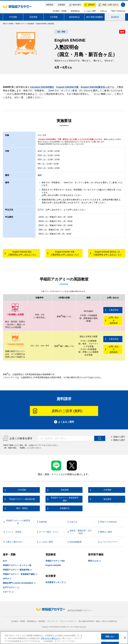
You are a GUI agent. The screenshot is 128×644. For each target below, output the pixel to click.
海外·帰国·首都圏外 (95, 17)
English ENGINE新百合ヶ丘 (95, 87)
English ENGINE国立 (43, 87)
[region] (64, 638)
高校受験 (33, 17)
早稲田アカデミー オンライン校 (17, 565)
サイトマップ (52, 621)
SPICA (7, 579)
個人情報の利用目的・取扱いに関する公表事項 (98, 621)
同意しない (110, 636)
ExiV (5, 561)
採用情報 (75, 11)
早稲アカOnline (118, 11)
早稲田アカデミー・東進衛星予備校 (20, 574)
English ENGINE (15, 344)
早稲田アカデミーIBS (55, 561)
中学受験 (13, 17)
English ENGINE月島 (67, 87)
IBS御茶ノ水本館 (15, 314)
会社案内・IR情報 (60, 11)
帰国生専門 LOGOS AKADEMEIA (19, 583)
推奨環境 (42, 621)
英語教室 (115, 17)
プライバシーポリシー (68, 621)
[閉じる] (125, 638)
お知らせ (104, 11)
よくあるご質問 (90, 11)
